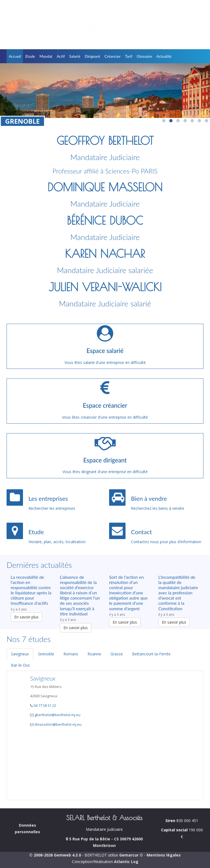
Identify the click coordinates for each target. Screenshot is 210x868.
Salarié (75, 56)
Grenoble (46, 654)
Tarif (129, 56)
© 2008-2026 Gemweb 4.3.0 (55, 855)
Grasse (117, 654)
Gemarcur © (131, 855)
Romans (71, 654)
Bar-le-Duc (21, 665)
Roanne (94, 654)
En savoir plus (26, 617)
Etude (30, 56)
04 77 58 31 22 (44, 706)
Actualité (164, 56)
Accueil (15, 56)
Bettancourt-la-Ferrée (151, 654)
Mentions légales (164, 855)
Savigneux (20, 654)
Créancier (113, 56)
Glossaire (144, 56)
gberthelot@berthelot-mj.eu (57, 715)
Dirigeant (93, 56)
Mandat (46, 56)
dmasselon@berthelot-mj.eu (58, 724)
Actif (61, 56)
